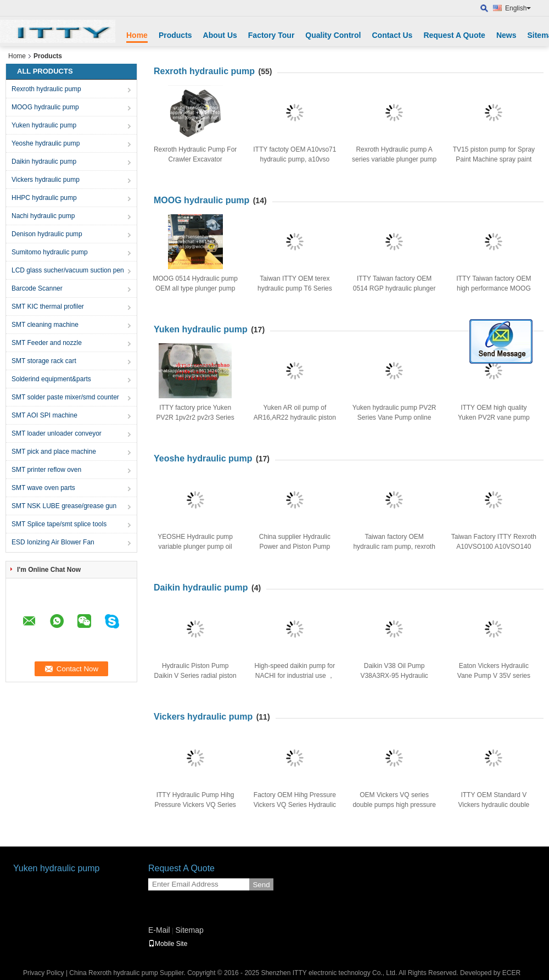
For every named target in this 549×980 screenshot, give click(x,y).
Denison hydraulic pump (47, 234)
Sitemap (189, 930)
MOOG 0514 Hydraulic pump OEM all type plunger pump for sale (195, 288)
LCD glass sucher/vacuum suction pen (68, 270)
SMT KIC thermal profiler (48, 307)
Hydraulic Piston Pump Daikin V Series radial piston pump (195, 676)
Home (137, 35)
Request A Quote (454, 35)
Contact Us (392, 35)
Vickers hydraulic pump (46, 180)
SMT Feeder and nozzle (47, 343)
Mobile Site (168, 944)
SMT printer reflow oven (46, 470)
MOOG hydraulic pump (45, 107)
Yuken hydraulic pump (44, 125)
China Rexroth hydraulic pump (113, 973)
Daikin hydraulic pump (44, 162)
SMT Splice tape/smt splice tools (59, 524)
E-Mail (159, 930)
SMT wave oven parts (43, 488)
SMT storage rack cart (44, 361)
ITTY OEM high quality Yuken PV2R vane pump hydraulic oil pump (494, 417)
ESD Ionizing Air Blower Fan (53, 542)
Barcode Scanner (37, 288)
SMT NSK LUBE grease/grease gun (64, 506)
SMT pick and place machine (54, 452)
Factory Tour (271, 35)
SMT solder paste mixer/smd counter (65, 397)
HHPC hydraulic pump (44, 198)
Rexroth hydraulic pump (46, 89)
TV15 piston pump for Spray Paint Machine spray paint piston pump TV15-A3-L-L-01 (494, 159)
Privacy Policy (44, 973)
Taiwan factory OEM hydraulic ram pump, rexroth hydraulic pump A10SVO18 (394, 547)
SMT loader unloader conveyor (57, 433)
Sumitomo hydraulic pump (50, 252)
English (518, 8)
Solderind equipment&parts (51, 379)
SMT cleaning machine (45, 325)
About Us (220, 35)
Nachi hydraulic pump (43, 216)
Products (175, 35)
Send (261, 885)
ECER (511, 973)
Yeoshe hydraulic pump (46, 143)
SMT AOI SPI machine (44, 415)
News (506, 35)
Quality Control (333, 35)
